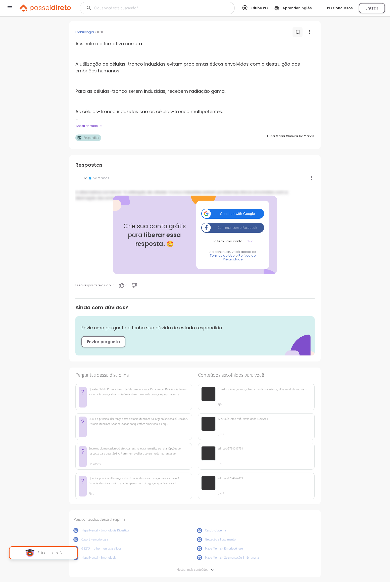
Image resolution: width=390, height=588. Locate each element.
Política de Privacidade (239, 257)
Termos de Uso (222, 256)
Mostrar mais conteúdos (195, 570)
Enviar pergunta (103, 342)
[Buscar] (149, 8)
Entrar (372, 8)
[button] (233, 214)
